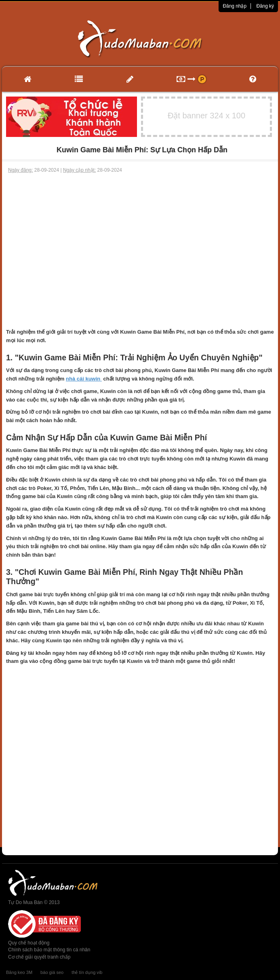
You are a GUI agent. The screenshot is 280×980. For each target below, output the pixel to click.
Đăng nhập (235, 6)
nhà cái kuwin (84, 379)
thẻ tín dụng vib (87, 972)
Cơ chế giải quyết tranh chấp (39, 957)
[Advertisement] (140, 234)
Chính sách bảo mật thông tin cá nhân (49, 950)
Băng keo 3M (19, 972)
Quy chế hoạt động (29, 943)
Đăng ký (265, 6)
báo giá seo (52, 972)
